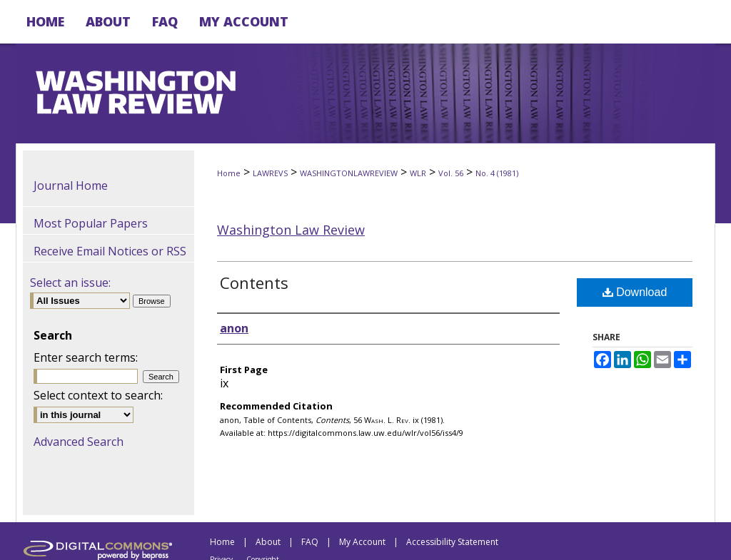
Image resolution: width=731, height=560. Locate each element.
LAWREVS (270, 173)
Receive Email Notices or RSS (110, 251)
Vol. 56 (451, 173)
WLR (418, 173)
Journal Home (71, 185)
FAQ (310, 542)
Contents (254, 282)
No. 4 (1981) (497, 173)
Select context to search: (98, 395)
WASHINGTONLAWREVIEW (349, 173)
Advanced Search (79, 442)
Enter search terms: (86, 357)
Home (229, 173)
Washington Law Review (291, 230)
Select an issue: (70, 282)
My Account (362, 542)
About (268, 542)
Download (635, 292)
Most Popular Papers (91, 223)
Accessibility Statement (452, 542)
